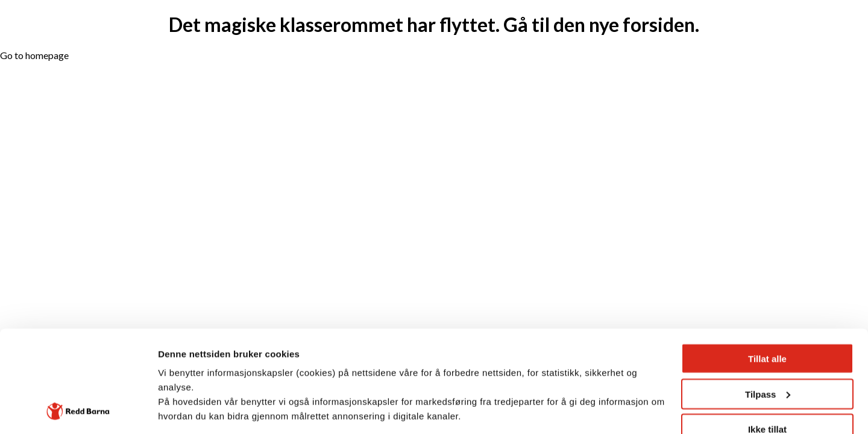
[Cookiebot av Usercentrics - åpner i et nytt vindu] (78, 410)
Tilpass (768, 299)
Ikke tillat (767, 334)
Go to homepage (34, 55)
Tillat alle (767, 263)
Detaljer (175, 410)
